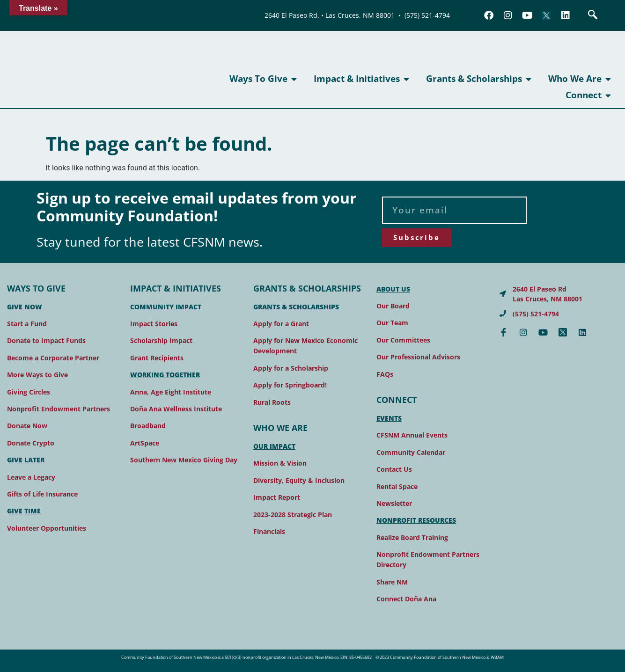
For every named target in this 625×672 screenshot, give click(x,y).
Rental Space (397, 486)
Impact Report (277, 497)
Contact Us (394, 469)
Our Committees (403, 340)
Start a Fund (27, 324)
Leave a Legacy (31, 477)
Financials (269, 531)
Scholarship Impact (161, 340)
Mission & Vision (280, 463)
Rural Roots (272, 402)
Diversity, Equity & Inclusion (299, 480)
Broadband (148, 426)
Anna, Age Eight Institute (171, 392)
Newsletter (394, 503)
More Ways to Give (37, 375)
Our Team (392, 323)
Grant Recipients (157, 358)
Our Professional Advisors (418, 357)
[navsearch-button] (593, 15)
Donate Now (27, 426)
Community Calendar (411, 452)
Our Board (393, 306)
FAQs (385, 374)
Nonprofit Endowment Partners (59, 409)
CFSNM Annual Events (412, 435)
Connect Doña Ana (406, 599)
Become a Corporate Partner (53, 358)
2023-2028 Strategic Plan (293, 515)
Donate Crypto (31, 443)
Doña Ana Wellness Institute (176, 409)
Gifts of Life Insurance (42, 494)
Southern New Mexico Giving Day (184, 460)
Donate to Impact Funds (46, 340)
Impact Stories (154, 324)
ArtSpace (145, 443)
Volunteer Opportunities (47, 528)
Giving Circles (29, 392)
